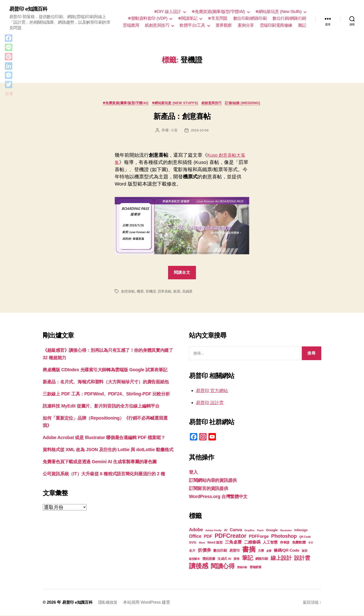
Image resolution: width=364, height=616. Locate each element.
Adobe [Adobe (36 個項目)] (196, 530)
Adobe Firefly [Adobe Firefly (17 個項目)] (214, 531)
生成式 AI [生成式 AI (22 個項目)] (224, 559)
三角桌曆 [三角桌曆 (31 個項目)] (233, 543)
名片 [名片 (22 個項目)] (192, 551)
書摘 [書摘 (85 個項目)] (249, 550)
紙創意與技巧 (157, 26)
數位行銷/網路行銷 (289, 19)
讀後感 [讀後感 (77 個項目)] (199, 566)
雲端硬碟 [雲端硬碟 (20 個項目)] (255, 568)
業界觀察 (224, 26)
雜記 (302, 26)
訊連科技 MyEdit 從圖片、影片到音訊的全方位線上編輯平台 (107, 428)
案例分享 (246, 26)
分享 (9, 94)
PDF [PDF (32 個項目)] (208, 537)
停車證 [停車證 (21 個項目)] (285, 543)
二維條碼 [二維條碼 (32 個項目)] (252, 543)
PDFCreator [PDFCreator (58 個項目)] (231, 536)
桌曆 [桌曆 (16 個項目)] (269, 551)
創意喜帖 (128, 292)
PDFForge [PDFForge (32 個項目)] (259, 537)
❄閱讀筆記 (188, 19)
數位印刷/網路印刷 (250, 19)
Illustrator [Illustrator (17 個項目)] (286, 531)
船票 (180, 292)
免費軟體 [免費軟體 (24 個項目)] (299, 543)
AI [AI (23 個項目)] (226, 531)
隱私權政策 (110, 603)
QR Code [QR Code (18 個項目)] (305, 537)
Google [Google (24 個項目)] (272, 530)
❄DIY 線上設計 (167, 12)
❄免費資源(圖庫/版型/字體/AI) (218, 12)
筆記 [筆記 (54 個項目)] (247, 558)
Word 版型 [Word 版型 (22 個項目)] (215, 543)
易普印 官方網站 (214, 392)
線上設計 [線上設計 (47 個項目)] (281, 558)
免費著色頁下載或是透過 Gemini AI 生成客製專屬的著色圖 (106, 498)
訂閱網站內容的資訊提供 (215, 481)
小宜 (174, 132)
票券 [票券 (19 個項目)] (236, 559)
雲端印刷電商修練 (276, 26)
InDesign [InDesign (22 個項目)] (301, 531)
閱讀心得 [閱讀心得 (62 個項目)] (223, 567)
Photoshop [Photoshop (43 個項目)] (284, 536)
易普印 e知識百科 (30, 9)
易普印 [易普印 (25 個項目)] (234, 551)
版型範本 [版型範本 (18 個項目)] (194, 559)
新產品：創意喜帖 (182, 117)
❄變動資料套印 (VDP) (148, 19)
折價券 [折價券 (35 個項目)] (204, 551)
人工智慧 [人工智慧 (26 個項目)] (270, 543)
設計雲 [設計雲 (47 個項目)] (302, 558)
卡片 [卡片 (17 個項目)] (310, 543)
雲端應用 (131, 26)
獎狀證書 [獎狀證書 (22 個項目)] (209, 559)
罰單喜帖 (167, 292)
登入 (194, 473)
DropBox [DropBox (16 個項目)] (249, 531)
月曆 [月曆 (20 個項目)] (261, 551)
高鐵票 (191, 292)
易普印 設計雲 (211, 403)
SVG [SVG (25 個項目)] (193, 543)
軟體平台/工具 (192, 26)
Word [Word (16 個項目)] (202, 543)
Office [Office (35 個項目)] (195, 537)
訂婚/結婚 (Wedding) (249, 104)
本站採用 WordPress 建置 (149, 603)
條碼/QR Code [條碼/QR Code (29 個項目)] (286, 551)
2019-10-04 (200, 132)
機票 (141, 292)
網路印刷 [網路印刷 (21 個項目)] (262, 559)
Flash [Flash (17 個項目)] (260, 531)
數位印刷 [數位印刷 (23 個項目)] (220, 551)
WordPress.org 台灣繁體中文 (221, 497)
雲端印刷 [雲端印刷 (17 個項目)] (242, 568)
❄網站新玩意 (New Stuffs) (278, 12)
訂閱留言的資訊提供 (211, 489)
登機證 (152, 292)
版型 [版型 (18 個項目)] (304, 551)
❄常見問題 (218, 19)
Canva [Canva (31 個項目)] (236, 530)
